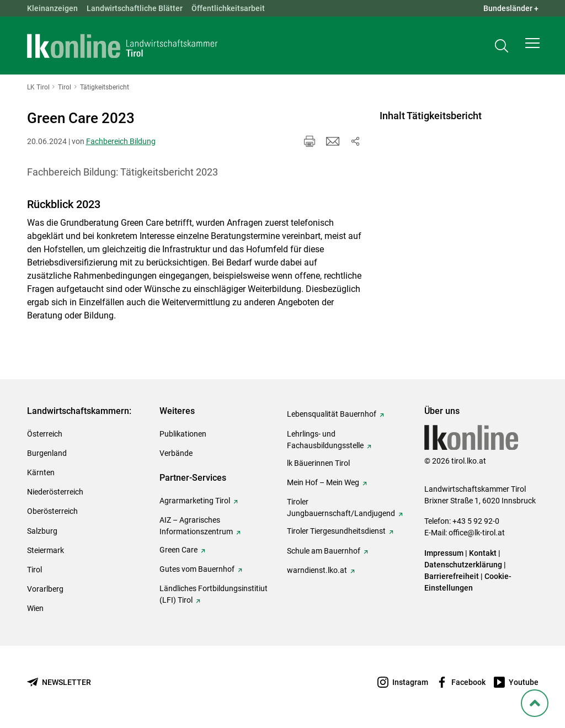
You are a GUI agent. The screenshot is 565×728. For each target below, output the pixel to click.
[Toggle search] (502, 48)
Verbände (176, 453)
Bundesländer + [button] (511, 8)
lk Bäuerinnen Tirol (318, 463)
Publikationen (183, 434)
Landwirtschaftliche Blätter (135, 8)
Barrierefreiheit (452, 576)
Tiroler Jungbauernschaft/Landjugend (341, 508)
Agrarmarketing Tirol (195, 501)
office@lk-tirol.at (477, 533)
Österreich (45, 434)
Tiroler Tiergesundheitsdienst (336, 531)
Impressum (444, 553)
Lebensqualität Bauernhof (332, 414)
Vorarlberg (45, 589)
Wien (35, 608)
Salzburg (42, 531)
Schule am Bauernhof (324, 551)
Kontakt (483, 553)
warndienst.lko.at (317, 570)
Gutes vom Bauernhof (197, 569)
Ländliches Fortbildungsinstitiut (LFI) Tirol (214, 594)
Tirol (34, 570)
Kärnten (41, 472)
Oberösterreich (52, 511)
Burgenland (47, 453)
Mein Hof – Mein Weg (323, 482)
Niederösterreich (55, 492)
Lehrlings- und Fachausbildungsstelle (325, 440)
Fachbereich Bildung (121, 141)
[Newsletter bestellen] (59, 682)
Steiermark (46, 550)
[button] (532, 47)
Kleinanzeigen (52, 8)
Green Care (178, 550)
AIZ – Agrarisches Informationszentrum (196, 526)
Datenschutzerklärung (463, 565)
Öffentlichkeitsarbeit (228, 8)
